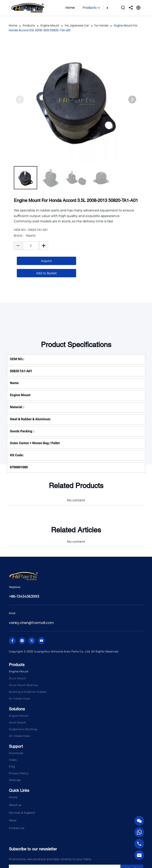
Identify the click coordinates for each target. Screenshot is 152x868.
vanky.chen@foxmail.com (31, 623)
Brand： (19, 243)
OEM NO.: (20, 238)
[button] (132, 107)
